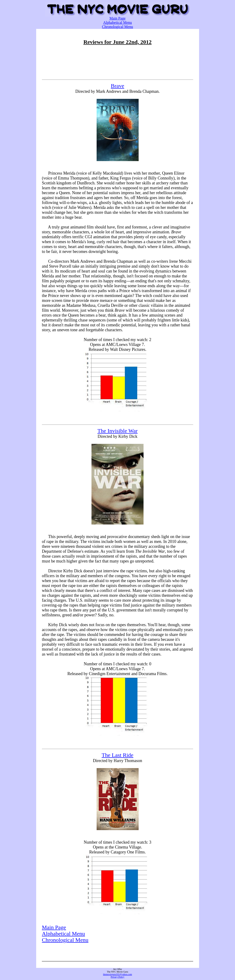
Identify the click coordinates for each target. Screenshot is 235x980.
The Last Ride (118, 755)
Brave (117, 86)
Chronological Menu (117, 27)
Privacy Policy (117, 977)
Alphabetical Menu (117, 22)
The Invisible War (117, 431)
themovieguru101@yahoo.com (118, 974)
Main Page (117, 18)
